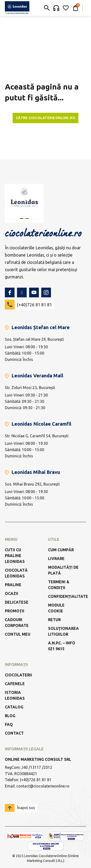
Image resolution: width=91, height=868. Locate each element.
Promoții (15, 611)
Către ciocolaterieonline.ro (46, 118)
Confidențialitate (68, 596)
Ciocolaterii (18, 675)
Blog (10, 716)
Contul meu (18, 634)
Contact (14, 733)
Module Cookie (56, 608)
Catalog (14, 707)
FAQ (9, 724)
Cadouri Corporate (17, 623)
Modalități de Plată (63, 570)
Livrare (56, 559)
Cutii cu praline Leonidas (15, 556)
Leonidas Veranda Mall (37, 376)
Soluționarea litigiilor (63, 631)
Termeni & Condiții (59, 585)
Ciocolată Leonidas (16, 573)
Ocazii (12, 593)
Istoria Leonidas (15, 695)
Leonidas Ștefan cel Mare (41, 327)
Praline (13, 585)
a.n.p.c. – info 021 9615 (62, 646)
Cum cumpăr (61, 550)
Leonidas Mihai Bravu (36, 472)
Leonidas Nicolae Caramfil (41, 424)
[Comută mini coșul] (76, 8)
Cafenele (15, 684)
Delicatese (17, 602)
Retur (54, 620)
